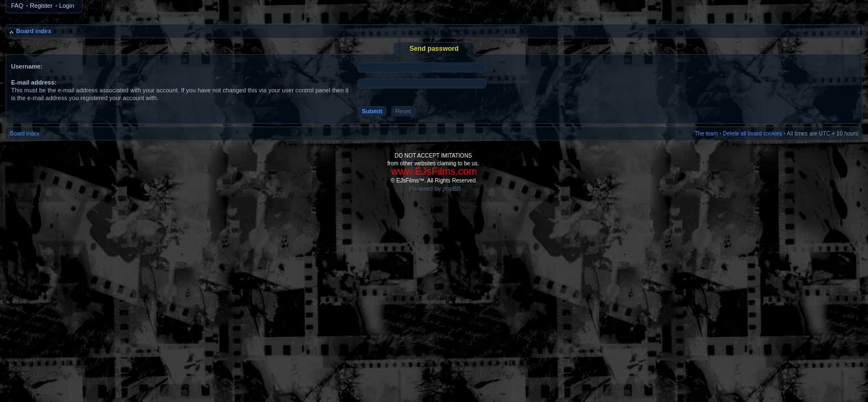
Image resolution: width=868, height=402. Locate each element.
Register (41, 6)
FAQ (17, 6)
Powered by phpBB (435, 189)
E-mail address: (34, 82)
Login (67, 6)
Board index (34, 31)
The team (706, 134)
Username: (27, 66)
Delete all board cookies (753, 134)
